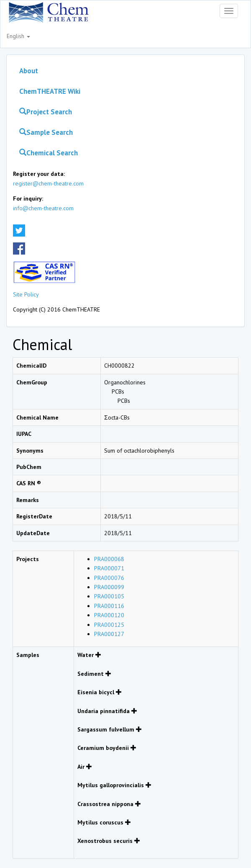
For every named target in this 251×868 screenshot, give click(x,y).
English (18, 36)
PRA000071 (109, 568)
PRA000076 (109, 578)
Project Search (46, 112)
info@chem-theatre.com (43, 208)
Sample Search (46, 132)
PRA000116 (109, 606)
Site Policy (26, 294)
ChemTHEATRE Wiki (50, 91)
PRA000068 (109, 559)
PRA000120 (109, 615)
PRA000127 (109, 634)
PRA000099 (109, 587)
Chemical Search (49, 153)
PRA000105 (109, 596)
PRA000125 (109, 625)
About (29, 71)
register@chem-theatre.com (48, 183)
